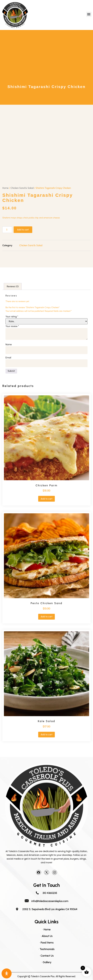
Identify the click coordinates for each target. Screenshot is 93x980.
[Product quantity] (7, 230)
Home (5, 188)
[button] (89, 14)
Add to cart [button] (46, 499)
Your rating (12, 317)
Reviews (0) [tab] (13, 286)
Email (8, 358)
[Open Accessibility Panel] (7, 973)
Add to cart (23, 230)
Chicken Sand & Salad (22, 188)
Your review (12, 326)
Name (9, 345)
